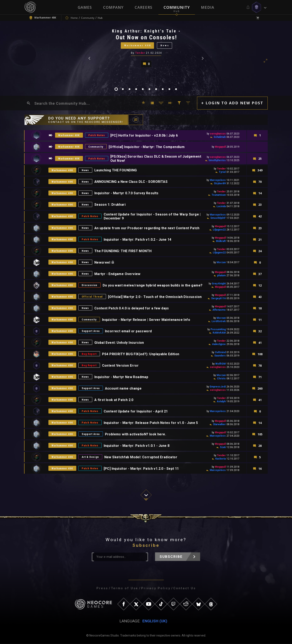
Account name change (124, 388)
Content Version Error (121, 366)
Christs (221, 379)
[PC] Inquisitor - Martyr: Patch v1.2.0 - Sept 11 (142, 469)
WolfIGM (221, 364)
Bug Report (89, 354)
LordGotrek (219, 321)
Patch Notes (97, 135)
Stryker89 (220, 183)
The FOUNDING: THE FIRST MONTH (123, 251)
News (165, 45)
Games (85, 7)
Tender (140, 53)
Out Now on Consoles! (146, 37)
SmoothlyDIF (218, 218)
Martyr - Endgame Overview (118, 274)
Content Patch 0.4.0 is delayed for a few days (132, 308)
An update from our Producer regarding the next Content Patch (147, 228)
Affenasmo (219, 310)
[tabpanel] (146, 48)
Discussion (90, 285)
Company (113, 7)
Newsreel (103, 262)
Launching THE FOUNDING (116, 170)
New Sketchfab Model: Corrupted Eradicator (141, 457)
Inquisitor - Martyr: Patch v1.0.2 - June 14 (138, 240)
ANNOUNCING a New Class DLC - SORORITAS (131, 182)
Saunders (220, 356)
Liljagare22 (219, 230)
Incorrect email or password (129, 331)
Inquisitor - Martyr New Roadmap (121, 377)
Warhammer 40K (138, 45)
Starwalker (219, 425)
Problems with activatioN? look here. (136, 434)
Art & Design (90, 457)
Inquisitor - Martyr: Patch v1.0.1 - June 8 (137, 446)
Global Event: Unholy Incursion (119, 343)
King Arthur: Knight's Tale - (146, 31)
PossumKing (218, 330)
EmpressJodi (218, 387)
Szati (223, 447)
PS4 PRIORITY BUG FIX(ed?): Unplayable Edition (141, 354)
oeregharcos (218, 134)
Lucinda (221, 206)
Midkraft (221, 241)
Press (102, 588)
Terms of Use (125, 588)
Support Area (91, 331)
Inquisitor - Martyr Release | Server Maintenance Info (146, 320)
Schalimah (220, 137)
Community (177, 7)
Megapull (220, 147)
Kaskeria (221, 459)
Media (208, 7)
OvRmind (220, 353)
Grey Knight (219, 284)
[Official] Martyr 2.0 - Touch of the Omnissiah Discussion (155, 297)
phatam (221, 276)
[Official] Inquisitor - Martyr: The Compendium (147, 147)
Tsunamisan (219, 195)
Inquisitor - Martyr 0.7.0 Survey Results (127, 193)
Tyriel (222, 172)
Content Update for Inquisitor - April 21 (136, 411)
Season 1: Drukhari (110, 205)
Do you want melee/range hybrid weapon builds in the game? (153, 285)
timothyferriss (217, 160)
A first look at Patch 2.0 (114, 400)
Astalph (221, 402)
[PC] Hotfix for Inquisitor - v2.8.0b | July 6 (144, 135)
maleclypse (219, 344)
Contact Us (185, 588)
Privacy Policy (156, 588)
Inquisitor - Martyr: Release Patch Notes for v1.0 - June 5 (151, 423)
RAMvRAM (219, 333)
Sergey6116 (218, 299)
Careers (144, 7)
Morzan (221, 263)
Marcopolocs (218, 180)
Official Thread (92, 297)
